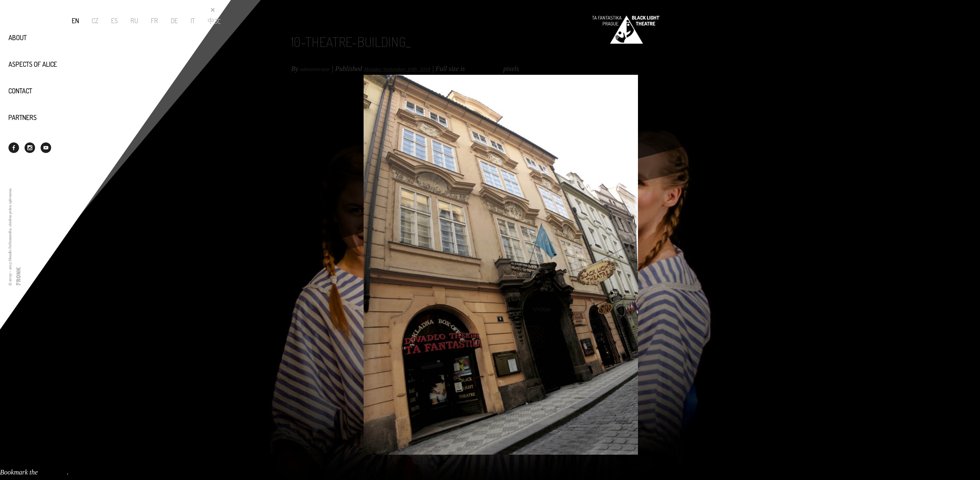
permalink (53, 472)
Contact (20, 91)
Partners (23, 117)
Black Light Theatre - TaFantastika (626, 30)
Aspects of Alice (33, 64)
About (18, 38)
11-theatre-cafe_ (22, 465)
